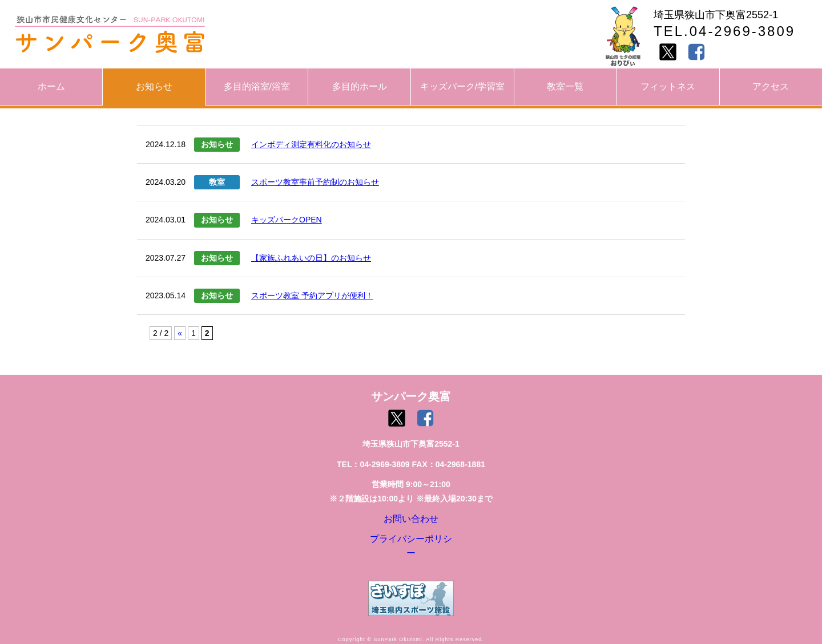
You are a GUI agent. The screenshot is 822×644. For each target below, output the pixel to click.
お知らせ (154, 86)
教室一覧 (565, 86)
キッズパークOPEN (287, 220)
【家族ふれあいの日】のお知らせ (311, 258)
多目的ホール (360, 86)
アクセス (771, 86)
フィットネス (668, 86)
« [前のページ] (180, 333)
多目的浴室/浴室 (257, 86)
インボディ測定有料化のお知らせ (311, 144)
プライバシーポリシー (411, 547)
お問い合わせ (411, 521)
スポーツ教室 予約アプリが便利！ (312, 295)
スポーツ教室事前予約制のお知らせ (315, 182)
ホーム (51, 86)
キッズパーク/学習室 (462, 86)
